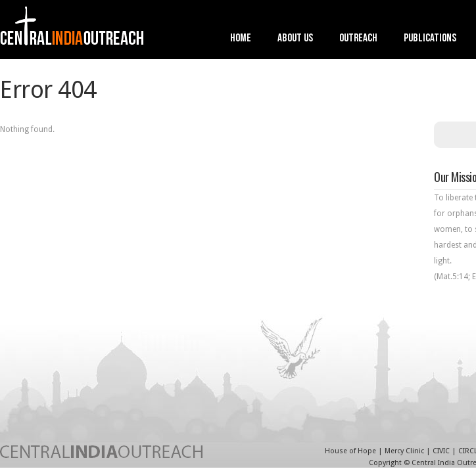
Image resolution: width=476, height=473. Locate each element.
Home (241, 39)
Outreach (358, 39)
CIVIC (441, 451)
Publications (430, 39)
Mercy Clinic (404, 451)
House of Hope (350, 451)
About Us (295, 39)
